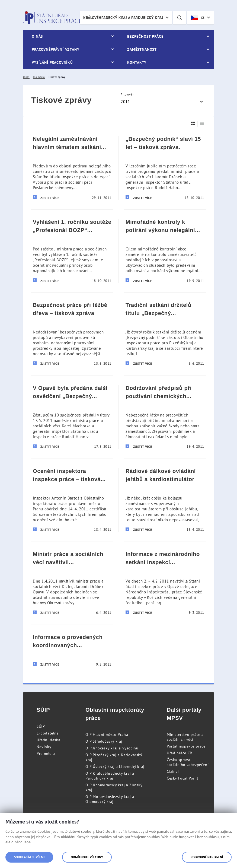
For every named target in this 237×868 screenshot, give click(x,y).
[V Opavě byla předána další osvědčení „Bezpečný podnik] (72, 417)
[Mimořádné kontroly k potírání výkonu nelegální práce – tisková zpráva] (165, 251)
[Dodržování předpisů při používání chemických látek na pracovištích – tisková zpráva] (165, 417)
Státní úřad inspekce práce (52, 18)
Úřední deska (48, 740)
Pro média (46, 753)
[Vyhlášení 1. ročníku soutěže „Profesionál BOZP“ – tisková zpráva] (72, 251)
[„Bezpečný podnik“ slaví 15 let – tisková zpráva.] (165, 168)
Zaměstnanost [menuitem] (142, 49)
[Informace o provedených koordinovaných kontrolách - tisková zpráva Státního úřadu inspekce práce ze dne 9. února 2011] (72, 651)
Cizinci (173, 771)
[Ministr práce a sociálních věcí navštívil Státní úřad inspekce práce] (72, 583)
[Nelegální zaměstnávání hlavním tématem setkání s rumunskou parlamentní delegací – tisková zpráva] (72, 168)
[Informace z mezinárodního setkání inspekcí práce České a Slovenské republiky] (165, 583)
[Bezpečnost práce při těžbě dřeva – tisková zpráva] (72, 334)
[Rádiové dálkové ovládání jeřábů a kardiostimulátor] (165, 500)
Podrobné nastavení (207, 857)
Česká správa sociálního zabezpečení (188, 762)
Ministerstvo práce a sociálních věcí (185, 737)
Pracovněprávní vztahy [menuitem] (56, 49)
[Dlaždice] (193, 124)
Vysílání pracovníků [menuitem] (52, 62)
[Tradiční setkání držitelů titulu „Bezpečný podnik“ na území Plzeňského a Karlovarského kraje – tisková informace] (165, 334)
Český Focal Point (182, 778)
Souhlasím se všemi (29, 857)
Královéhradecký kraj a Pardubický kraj (123, 18)
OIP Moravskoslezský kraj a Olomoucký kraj (110, 799)
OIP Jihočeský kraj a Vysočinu (112, 748)
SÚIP (41, 726)
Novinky (44, 747)
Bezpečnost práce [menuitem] (145, 36)
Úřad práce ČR (180, 753)
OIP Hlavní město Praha (107, 735)
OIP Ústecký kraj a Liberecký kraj (115, 767)
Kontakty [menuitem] (137, 62)
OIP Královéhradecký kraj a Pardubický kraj (110, 776)
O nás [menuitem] (37, 36)
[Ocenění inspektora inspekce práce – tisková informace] (72, 500)
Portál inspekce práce (186, 746)
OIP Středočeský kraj (104, 741)
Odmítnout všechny (87, 857)
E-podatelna (48, 733)
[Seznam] (202, 124)
